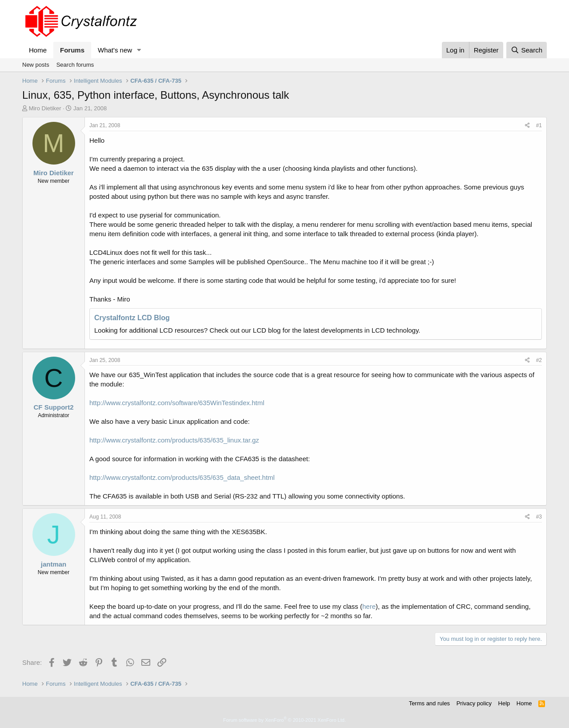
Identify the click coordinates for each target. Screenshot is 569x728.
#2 (539, 360)
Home (38, 50)
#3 (539, 517)
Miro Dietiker (45, 108)
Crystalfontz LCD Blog (132, 318)
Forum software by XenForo (284, 720)
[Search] (527, 50)
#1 (539, 125)
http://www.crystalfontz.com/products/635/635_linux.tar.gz (174, 440)
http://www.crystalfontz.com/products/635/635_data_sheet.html (182, 477)
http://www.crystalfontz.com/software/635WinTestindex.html (177, 403)
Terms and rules (429, 703)
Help (504, 703)
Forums (72, 50)
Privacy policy (474, 703)
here (369, 606)
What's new (115, 50)
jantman (54, 564)
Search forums (75, 65)
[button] (139, 50)
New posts (36, 65)
